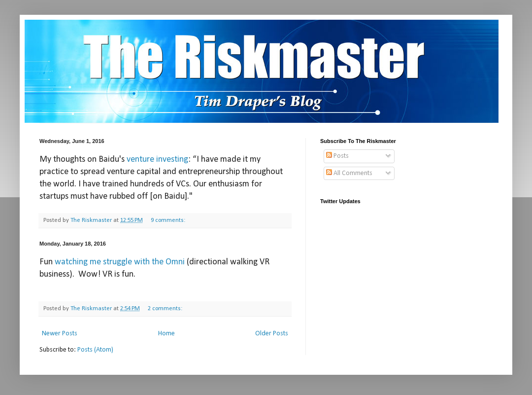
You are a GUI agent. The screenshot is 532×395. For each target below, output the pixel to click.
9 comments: (169, 220)
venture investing (157, 160)
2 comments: (166, 309)
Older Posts (272, 334)
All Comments (349, 173)
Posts (337, 156)
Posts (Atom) (95, 350)
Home (166, 334)
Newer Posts (60, 334)
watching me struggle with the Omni (120, 262)
